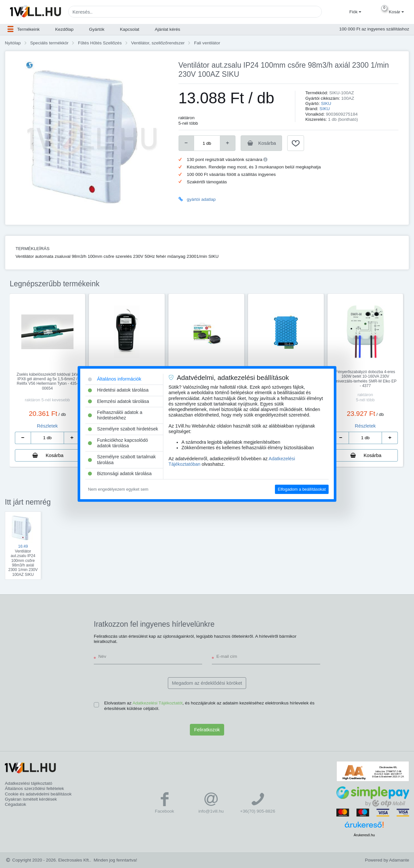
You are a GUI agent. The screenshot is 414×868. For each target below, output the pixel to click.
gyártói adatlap (201, 199)
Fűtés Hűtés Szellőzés (100, 43)
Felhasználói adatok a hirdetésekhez (115, 415)
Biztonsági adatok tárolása (120, 474)
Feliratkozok (207, 730)
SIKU (326, 103)
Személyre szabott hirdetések (123, 429)
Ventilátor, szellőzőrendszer (158, 43)
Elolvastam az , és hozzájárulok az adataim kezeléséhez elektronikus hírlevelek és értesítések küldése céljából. (209, 706)
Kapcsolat (130, 29)
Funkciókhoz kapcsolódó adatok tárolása (118, 443)
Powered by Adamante (387, 860)
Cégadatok (16, 804)
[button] (354, 12)
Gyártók (97, 29)
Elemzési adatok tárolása (119, 401)
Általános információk (115, 379)
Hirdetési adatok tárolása (118, 390)
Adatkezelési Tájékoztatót (158, 703)
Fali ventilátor (207, 43)
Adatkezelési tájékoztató (29, 783)
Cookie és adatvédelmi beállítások (38, 794)
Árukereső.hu (364, 835)
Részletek (47, 426)
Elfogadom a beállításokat (302, 489)
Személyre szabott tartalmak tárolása (122, 460)
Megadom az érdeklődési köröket (207, 683)
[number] (207, 143)
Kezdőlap (65, 29)
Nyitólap (13, 43)
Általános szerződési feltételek (34, 788)
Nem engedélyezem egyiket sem (118, 489)
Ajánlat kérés (168, 29)
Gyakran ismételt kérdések (31, 799)
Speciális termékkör (49, 43)
